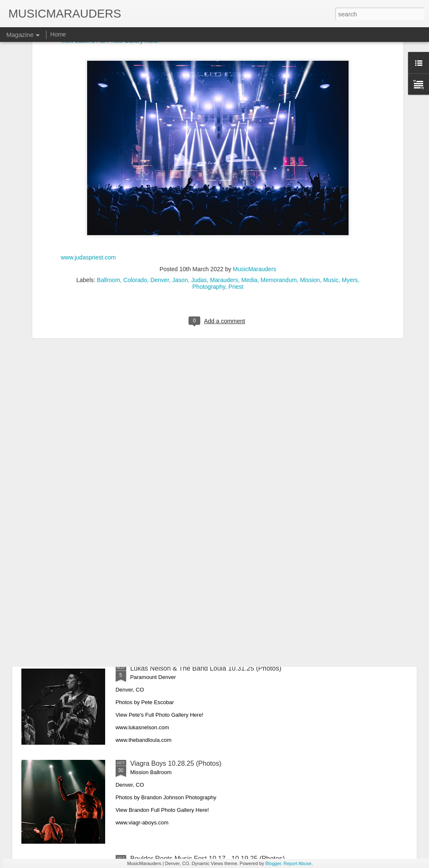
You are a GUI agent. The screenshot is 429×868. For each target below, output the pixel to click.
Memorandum (279, 189)
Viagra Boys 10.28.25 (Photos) (176, 763)
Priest (236, 196)
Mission (310, 189)
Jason (180, 189)
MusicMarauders (255, 179)
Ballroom (108, 189)
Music (331, 189)
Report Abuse (298, 863)
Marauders (224, 189)
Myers (350, 189)
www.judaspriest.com (88, 166)
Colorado (135, 189)
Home (58, 34)
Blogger (273, 863)
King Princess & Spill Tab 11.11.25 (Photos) (195, 573)
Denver (160, 189)
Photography (209, 196)
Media (249, 189)
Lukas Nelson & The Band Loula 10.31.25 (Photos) (206, 668)
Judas (199, 189)
